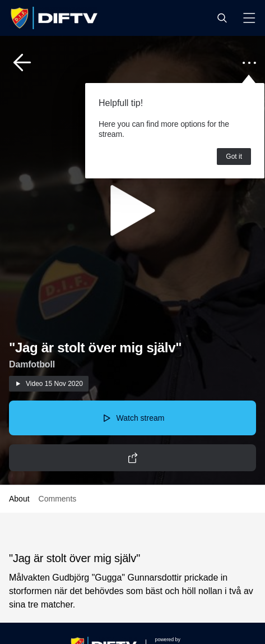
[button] (222, 18)
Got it (234, 157)
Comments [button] (58, 499)
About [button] (19, 499)
